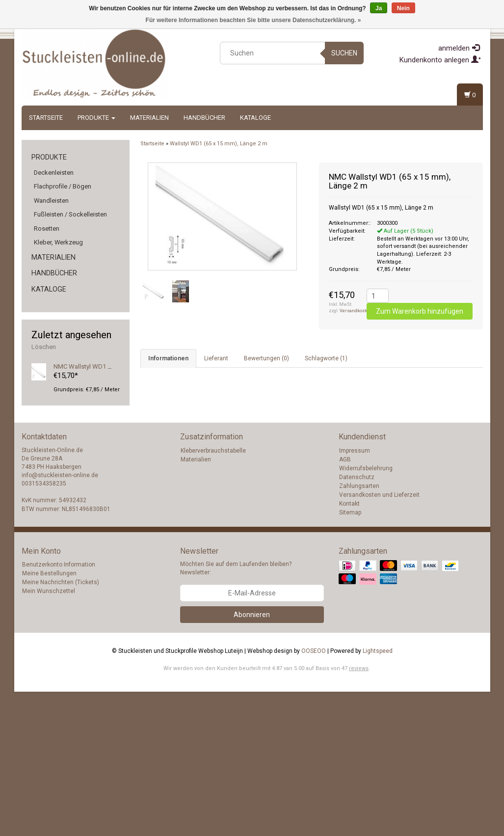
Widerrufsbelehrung (366, 613)
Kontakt (349, 648)
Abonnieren (252, 759)
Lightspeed (378, 795)
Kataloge (255, 118)
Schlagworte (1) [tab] (326, 358)
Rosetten (47, 229)
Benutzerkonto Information (59, 709)
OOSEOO (314, 795)
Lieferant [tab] (216, 358)
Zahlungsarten (359, 630)
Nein (403, 8)
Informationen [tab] (168, 358)
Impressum (355, 595)
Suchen (344, 53)
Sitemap (350, 657)
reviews (359, 813)
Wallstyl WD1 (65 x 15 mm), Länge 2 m (219, 144)
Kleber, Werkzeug (58, 242)
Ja (379, 8)
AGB (345, 604)
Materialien (149, 118)
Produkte (96, 118)
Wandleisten (51, 201)
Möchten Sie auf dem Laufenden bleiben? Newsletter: (236, 713)
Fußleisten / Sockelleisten (70, 214)
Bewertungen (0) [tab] (266, 358)
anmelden (459, 48)
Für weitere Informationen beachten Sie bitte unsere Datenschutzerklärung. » (253, 20)
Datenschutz (357, 621)
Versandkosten (356, 311)
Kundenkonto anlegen (440, 60)
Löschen (44, 347)
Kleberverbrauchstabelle (213, 595)
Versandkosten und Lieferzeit (379, 639)
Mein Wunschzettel (49, 735)
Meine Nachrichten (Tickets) (61, 727)
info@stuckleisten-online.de (60, 620)
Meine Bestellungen (49, 718)
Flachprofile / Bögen (63, 186)
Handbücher (204, 118)
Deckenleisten (54, 173)
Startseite (46, 118)
